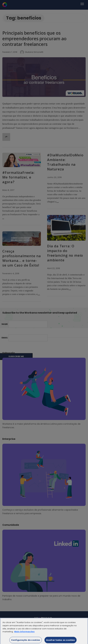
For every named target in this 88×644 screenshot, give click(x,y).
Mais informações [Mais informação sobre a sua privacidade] (24, 633)
